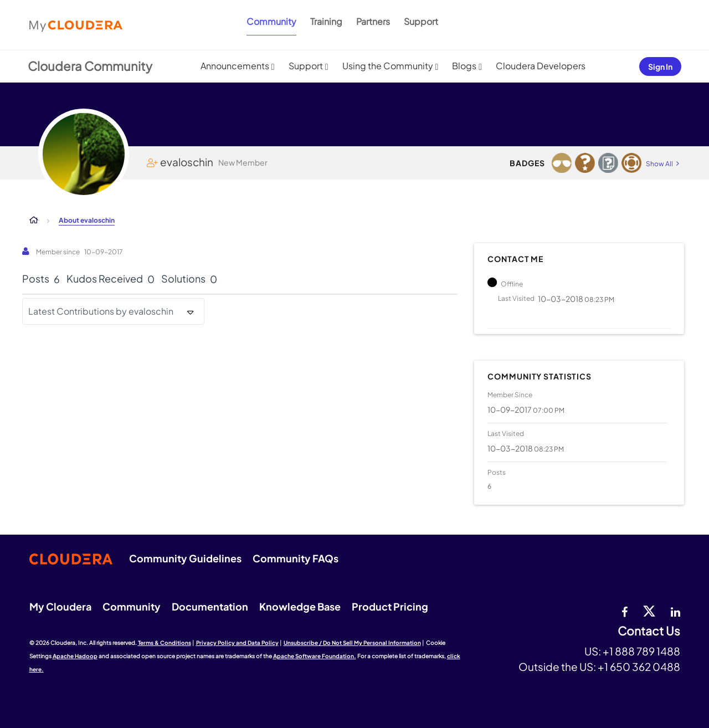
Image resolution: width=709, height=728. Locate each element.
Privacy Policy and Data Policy (237, 643)
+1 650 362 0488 (639, 667)
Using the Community (388, 66)
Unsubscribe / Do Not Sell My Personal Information (352, 643)
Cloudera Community (90, 66)
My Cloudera (60, 606)
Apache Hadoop (75, 656)
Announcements (235, 66)
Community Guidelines (185, 558)
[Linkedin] (675, 611)
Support (421, 21)
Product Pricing (390, 606)
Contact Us (649, 631)
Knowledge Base (300, 606)
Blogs (464, 66)
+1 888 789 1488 (641, 651)
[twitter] (649, 611)
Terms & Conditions (165, 643)
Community (271, 21)
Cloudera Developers (541, 66)
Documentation (210, 606)
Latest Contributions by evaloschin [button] (101, 311)
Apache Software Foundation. (315, 656)
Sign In (660, 66)
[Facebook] (625, 611)
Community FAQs (296, 558)
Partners (373, 21)
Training (326, 21)
